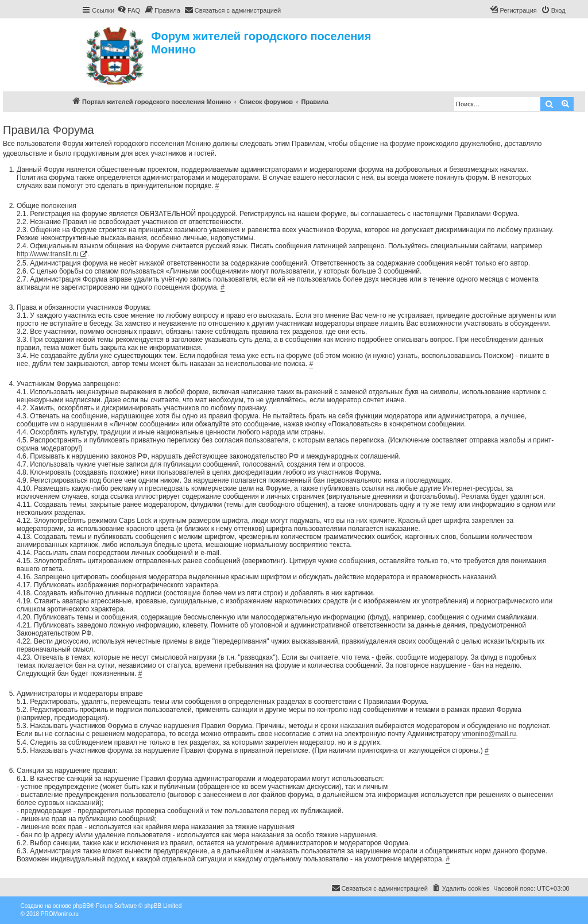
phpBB (82, 906)
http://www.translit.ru (48, 254)
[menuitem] (129, 10)
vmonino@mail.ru (489, 734)
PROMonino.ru (60, 914)
